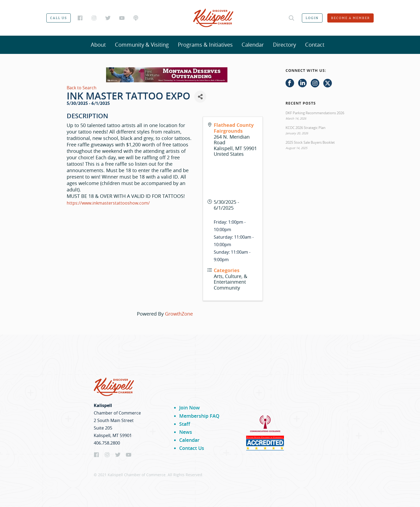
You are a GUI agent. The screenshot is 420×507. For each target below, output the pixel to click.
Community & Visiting (142, 45)
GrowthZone (179, 314)
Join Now (190, 408)
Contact (315, 45)
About (98, 45)
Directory (284, 45)
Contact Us (192, 448)
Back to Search (82, 88)
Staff (185, 424)
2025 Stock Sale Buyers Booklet (310, 142)
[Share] (200, 97)
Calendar (253, 45)
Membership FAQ (199, 416)
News (186, 432)
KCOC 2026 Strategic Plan (305, 128)
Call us (59, 18)
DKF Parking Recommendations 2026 (315, 113)
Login (312, 18)
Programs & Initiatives (205, 45)
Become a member (350, 18)
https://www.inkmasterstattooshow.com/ (108, 203)
